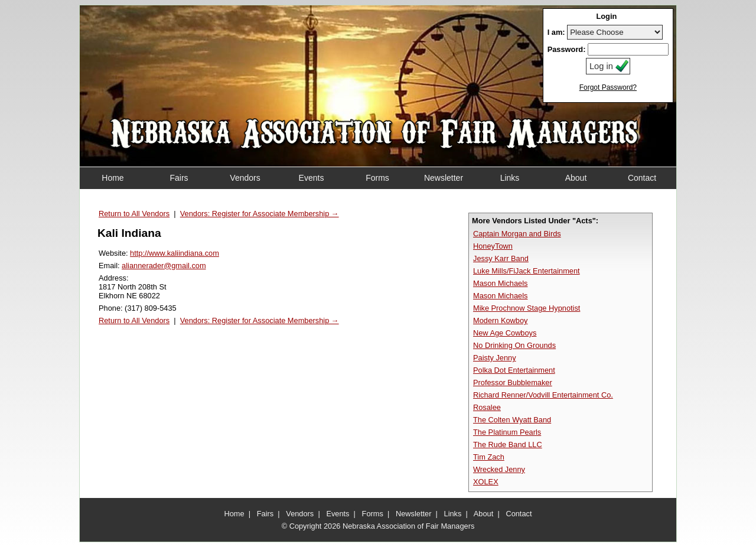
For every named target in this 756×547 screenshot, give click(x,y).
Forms (373, 514)
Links (453, 514)
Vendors (300, 514)
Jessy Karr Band (501, 258)
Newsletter (413, 514)
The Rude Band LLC (508, 445)
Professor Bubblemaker (513, 382)
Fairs (265, 514)
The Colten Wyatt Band (512, 420)
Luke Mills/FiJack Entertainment (527, 271)
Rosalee (487, 407)
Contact (519, 514)
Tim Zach (489, 457)
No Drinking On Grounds (514, 345)
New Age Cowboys (505, 333)
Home (234, 514)
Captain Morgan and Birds (517, 234)
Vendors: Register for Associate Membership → (260, 214)
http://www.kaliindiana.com (175, 253)
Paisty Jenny (495, 358)
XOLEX (486, 482)
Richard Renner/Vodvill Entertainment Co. (543, 395)
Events (338, 514)
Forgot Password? (608, 87)
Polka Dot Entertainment (514, 370)
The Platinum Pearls (507, 432)
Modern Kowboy (500, 320)
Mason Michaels (500, 283)
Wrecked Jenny (499, 469)
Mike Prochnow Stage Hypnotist (527, 308)
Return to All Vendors (134, 214)
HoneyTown (493, 246)
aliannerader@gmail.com (164, 266)
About (483, 514)
